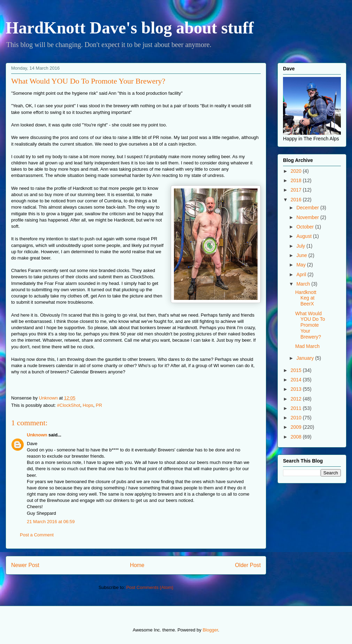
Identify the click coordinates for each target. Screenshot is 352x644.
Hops (88, 405)
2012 (297, 399)
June (302, 255)
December (308, 208)
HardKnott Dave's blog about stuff (130, 28)
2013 (297, 389)
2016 (297, 200)
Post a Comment (37, 535)
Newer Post (25, 565)
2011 (297, 408)
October (306, 227)
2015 (297, 370)
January (306, 358)
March (304, 284)
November (308, 217)
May (301, 265)
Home (137, 565)
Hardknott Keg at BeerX (306, 298)
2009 (297, 427)
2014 (297, 380)
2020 (297, 171)
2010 (297, 418)
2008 (297, 437)
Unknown (37, 435)
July (301, 246)
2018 (297, 180)
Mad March (307, 346)
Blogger (210, 630)
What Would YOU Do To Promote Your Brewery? (310, 325)
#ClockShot (69, 405)
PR (99, 405)
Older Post (248, 565)
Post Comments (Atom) (150, 587)
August (304, 236)
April (302, 274)
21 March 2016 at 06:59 (51, 522)
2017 (297, 190)
